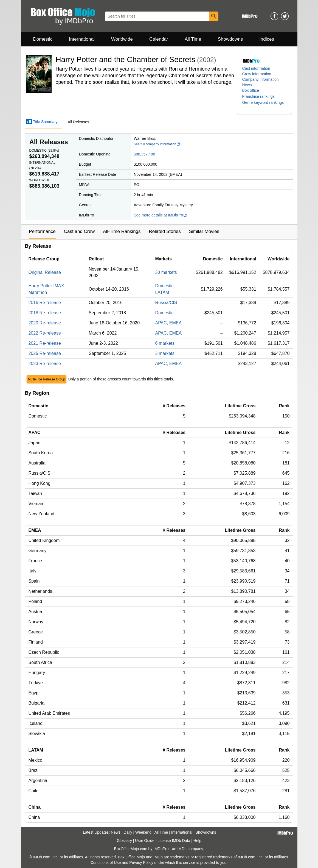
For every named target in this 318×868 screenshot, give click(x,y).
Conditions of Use (106, 863)
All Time (193, 39)
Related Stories (165, 231)
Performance (42, 231)
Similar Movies (204, 231)
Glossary (124, 841)
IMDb (182, 849)
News (247, 85)
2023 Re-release (45, 364)
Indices (267, 39)
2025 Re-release (45, 353)
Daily (128, 832)
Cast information (256, 68)
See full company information (157, 144)
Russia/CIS (166, 303)
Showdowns (230, 39)
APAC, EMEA (168, 323)
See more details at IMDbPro (161, 215)
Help (197, 841)
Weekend (143, 832)
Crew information (257, 74)
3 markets (165, 353)
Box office (251, 90)
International (82, 39)
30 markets (166, 272)
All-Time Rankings (122, 231)
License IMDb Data (174, 841)
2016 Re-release (45, 303)
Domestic (43, 39)
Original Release (45, 272)
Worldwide (122, 39)
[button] (261, 96)
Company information (261, 79)
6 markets (165, 343)
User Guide (145, 841)
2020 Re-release (45, 323)
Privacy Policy (141, 863)
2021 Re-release (45, 343)
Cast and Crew (79, 231)
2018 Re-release (45, 313)
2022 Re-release (45, 333)
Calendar (159, 39)
